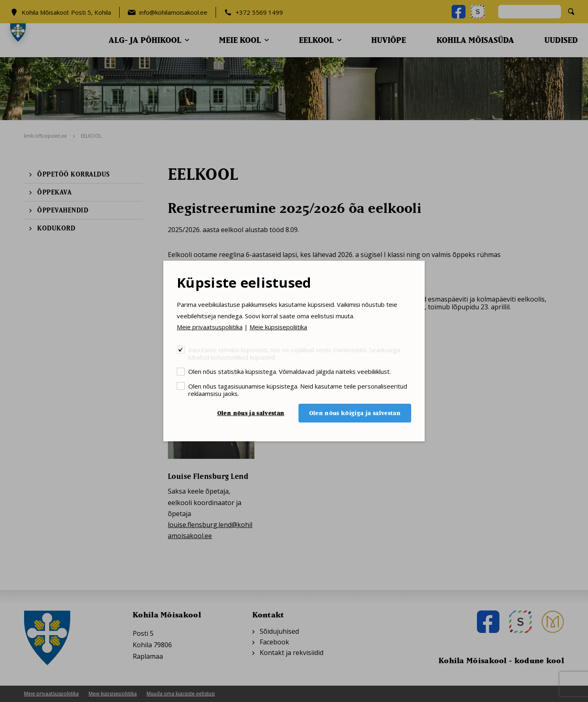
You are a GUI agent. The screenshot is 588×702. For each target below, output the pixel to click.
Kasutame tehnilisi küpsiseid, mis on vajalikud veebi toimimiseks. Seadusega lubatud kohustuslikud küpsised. (294, 353)
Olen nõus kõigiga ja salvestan (355, 413)
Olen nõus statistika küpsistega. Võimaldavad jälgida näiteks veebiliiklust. (290, 371)
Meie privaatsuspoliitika (210, 327)
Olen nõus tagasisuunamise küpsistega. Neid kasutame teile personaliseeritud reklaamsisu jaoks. (298, 390)
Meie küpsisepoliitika (278, 327)
